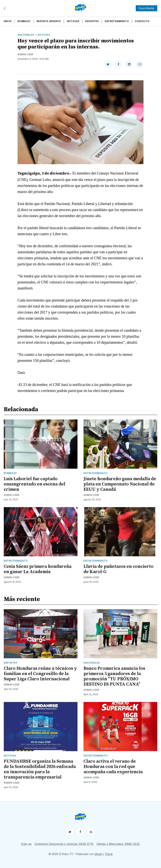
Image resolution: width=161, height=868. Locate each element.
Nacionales (26, 35)
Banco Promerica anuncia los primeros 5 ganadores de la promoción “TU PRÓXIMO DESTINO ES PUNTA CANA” (114, 676)
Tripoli (109, 854)
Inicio (8, 21)
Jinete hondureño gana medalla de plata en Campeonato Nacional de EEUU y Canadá (120, 484)
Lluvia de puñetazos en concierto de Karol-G (118, 569)
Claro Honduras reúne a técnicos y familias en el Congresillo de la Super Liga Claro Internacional (40, 674)
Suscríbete (146, 8)
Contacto (142, 21)
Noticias (73, 21)
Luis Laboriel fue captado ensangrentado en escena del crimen (34, 484)
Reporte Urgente (49, 21)
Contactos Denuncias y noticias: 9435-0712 (64, 844)
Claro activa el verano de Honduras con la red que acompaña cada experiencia (113, 767)
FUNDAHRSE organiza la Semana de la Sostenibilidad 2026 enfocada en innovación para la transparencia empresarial (40, 769)
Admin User (25, 54)
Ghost (98, 854)
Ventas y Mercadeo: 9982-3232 (118, 844)
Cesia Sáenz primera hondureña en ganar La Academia (38, 569)
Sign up (26, 844)
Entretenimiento (117, 21)
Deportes (92, 21)
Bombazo (24, 21)
